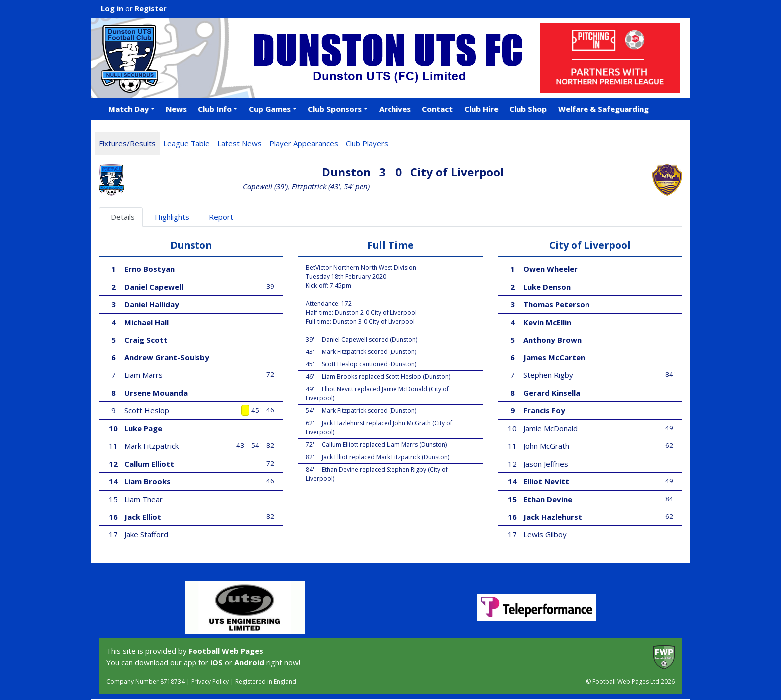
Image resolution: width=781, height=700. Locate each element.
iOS (217, 662)
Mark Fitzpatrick (151, 446)
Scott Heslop (147, 410)
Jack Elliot (143, 517)
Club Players (367, 143)
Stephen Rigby (548, 375)
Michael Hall (146, 322)
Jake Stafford (146, 534)
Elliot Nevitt (546, 481)
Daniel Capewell (154, 287)
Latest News (240, 143)
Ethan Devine (548, 499)
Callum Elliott (149, 464)
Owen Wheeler (550, 269)
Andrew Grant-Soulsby (167, 357)
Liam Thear (143, 499)
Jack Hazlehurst (553, 517)
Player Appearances (304, 143)
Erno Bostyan (149, 269)
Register (151, 8)
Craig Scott (146, 340)
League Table (187, 143)
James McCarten (554, 357)
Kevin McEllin (547, 322)
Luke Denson (547, 287)
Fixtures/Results (127, 143)
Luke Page (143, 428)
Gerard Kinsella (552, 393)
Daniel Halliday (152, 304)
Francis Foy (544, 410)
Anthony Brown (552, 340)
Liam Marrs (143, 375)
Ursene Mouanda (156, 393)
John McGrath (546, 446)
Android (249, 662)
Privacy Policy (210, 681)
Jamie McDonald (550, 428)
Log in (112, 8)
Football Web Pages (226, 651)
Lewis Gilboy (545, 534)
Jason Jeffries (546, 464)
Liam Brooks (147, 481)
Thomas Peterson (556, 304)
